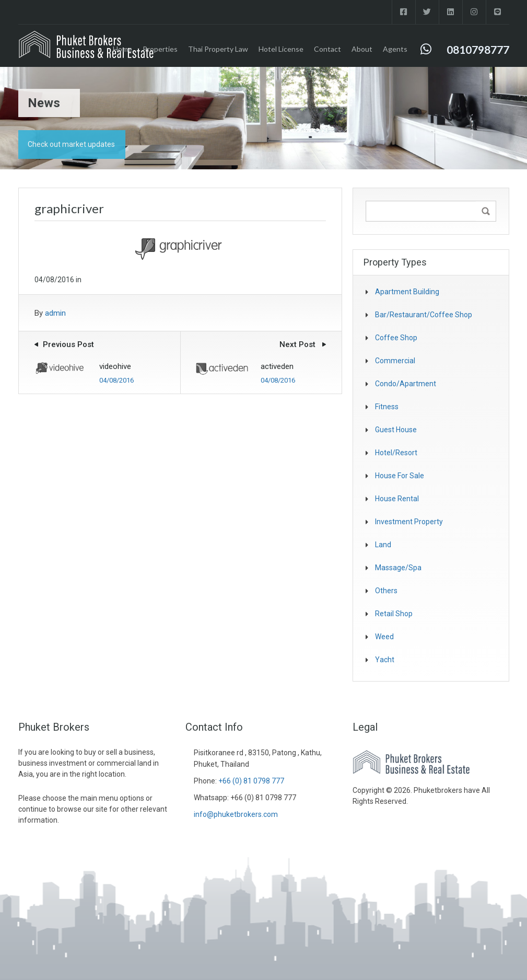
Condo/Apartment (406, 384)
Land (383, 545)
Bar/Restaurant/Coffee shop (424, 315)
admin (55, 313)
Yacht (385, 660)
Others (386, 591)
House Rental (397, 499)
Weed (384, 637)
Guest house (396, 430)
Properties (160, 49)
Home (122, 49)
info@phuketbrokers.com (236, 814)
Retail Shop (394, 614)
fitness (387, 407)
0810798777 (478, 49)
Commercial (395, 361)
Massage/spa (398, 568)
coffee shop (396, 338)
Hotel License (281, 49)
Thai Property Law (218, 49)
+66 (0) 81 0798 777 (251, 781)
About (362, 49)
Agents (395, 49)
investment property (409, 522)
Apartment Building (407, 292)
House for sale (400, 476)
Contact (327, 49)
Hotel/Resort (396, 453)
